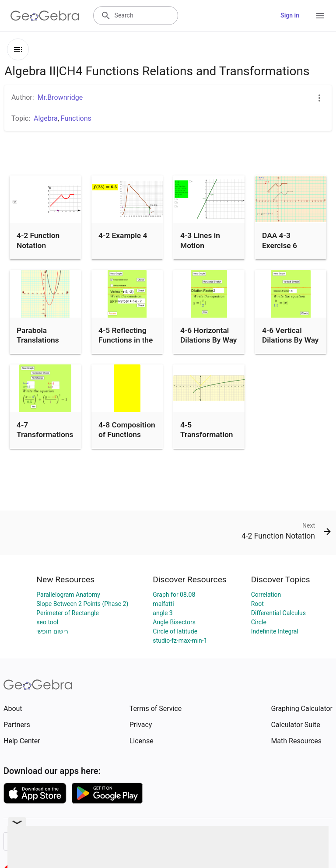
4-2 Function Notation (38, 240)
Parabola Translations (38, 335)
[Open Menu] (320, 16)
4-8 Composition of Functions (127, 430)
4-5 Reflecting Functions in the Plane (126, 340)
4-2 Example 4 (123, 235)
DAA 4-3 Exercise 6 (280, 240)
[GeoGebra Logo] (45, 16)
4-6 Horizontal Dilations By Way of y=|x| (208, 340)
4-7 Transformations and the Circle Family (45, 439)
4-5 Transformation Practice (207, 435)
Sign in (290, 15)
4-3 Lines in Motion (200, 240)
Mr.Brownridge (60, 97)
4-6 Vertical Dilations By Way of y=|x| (290, 340)
